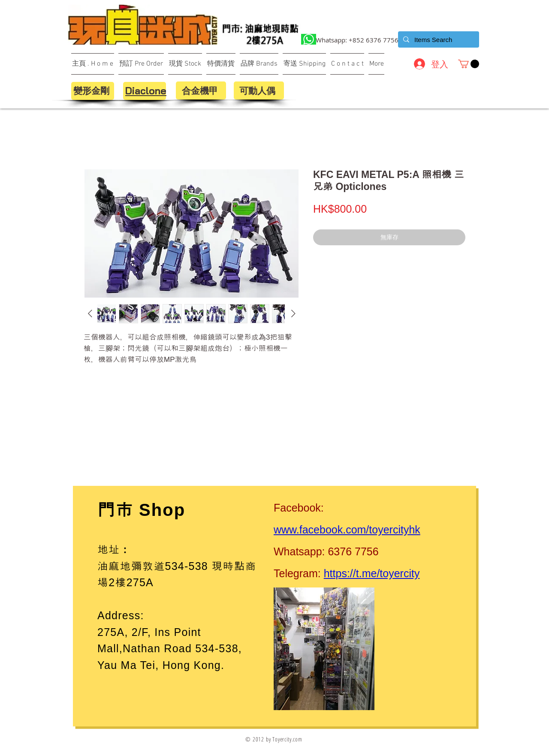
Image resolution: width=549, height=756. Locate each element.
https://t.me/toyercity (372, 573)
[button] (469, 64)
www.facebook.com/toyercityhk (347, 530)
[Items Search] (438, 39)
